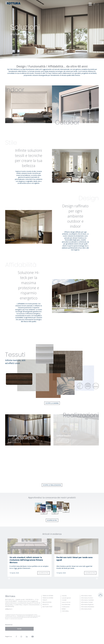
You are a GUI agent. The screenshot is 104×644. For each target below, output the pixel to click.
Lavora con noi (66, 602)
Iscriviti (19, 629)
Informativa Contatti (87, 602)
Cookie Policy (18, 605)
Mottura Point (47, 607)
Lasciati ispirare (66, 598)
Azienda (64, 596)
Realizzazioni (47, 602)
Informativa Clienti (86, 596)
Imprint (26, 605)
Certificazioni (66, 607)
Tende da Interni (48, 596)
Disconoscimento (34, 605)
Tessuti (45, 600)
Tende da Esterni (48, 598)
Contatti (64, 600)
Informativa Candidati (87, 600)
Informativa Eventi (86, 609)
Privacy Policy (9, 605)
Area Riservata (66, 604)
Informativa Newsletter (88, 607)
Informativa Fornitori (87, 598)
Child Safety (65, 611)
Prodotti (46, 604)
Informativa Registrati (87, 604)
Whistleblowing (10, 606)
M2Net (64, 609)
